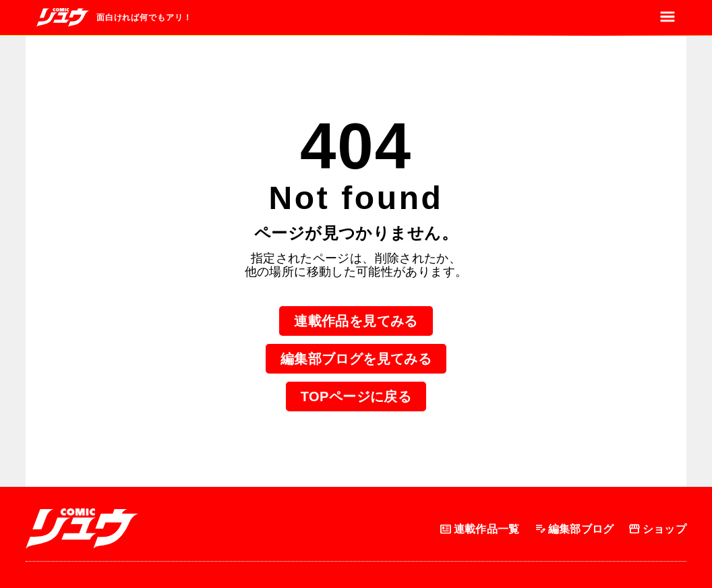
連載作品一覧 (479, 529)
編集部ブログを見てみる (356, 359)
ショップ (657, 529)
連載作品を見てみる (356, 321)
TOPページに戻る (356, 396)
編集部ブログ (574, 529)
